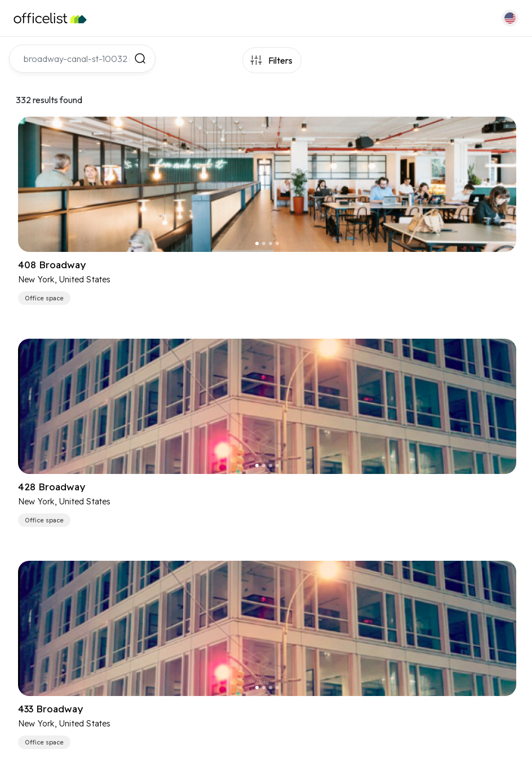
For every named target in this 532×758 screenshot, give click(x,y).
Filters (280, 60)
